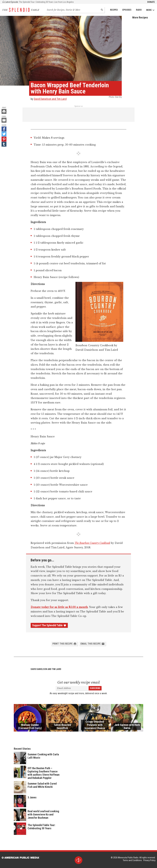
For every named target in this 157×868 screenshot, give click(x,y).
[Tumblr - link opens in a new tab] (4, 144)
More (150, 10)
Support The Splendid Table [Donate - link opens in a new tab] (49, 625)
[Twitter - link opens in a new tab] (4, 134)
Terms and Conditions (132, 860)
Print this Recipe (64, 644)
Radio (139, 10)
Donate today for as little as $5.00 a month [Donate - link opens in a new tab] (59, 607)
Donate (151, 2)
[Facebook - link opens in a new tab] (4, 129)
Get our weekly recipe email (79, 682)
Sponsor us (79, 106)
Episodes (127, 10)
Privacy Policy (149, 860)
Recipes (114, 10)
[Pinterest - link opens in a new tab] (4, 139)
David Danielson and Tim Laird (50, 99)
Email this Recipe (93, 644)
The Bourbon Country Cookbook (92, 543)
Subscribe (95, 688)
